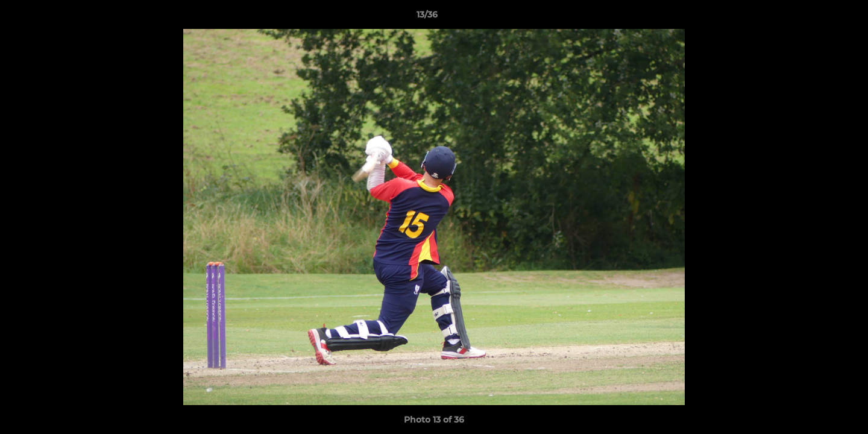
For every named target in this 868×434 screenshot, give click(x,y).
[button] (817, 17)
